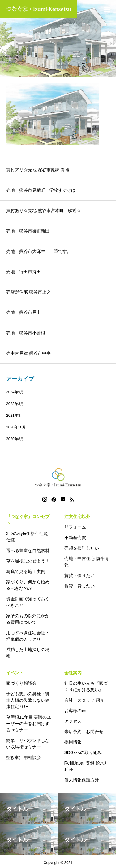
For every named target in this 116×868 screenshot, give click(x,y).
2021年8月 (15, 416)
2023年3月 (15, 404)
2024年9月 (15, 392)
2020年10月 (16, 427)
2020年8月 (15, 439)
